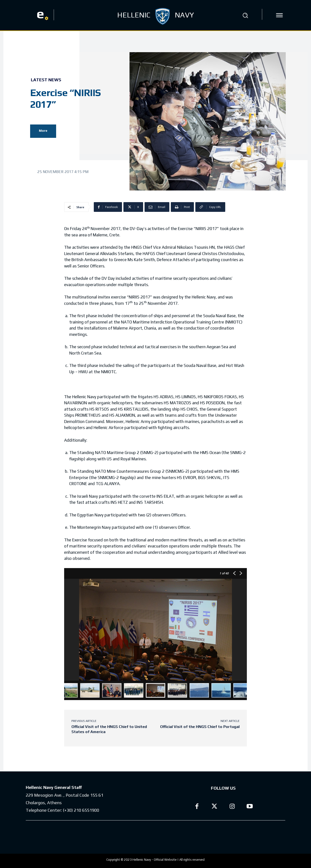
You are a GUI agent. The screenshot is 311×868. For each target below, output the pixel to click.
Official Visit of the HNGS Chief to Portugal (200, 727)
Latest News (46, 80)
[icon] (279, 15)
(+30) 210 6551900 (81, 810)
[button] (245, 15)
